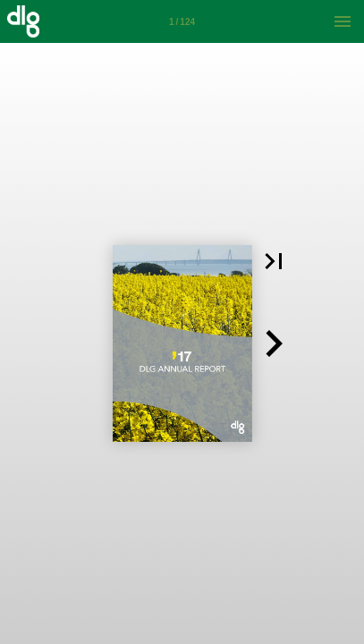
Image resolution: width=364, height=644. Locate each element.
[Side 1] (182, 21)
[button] (274, 261)
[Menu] (343, 21)
